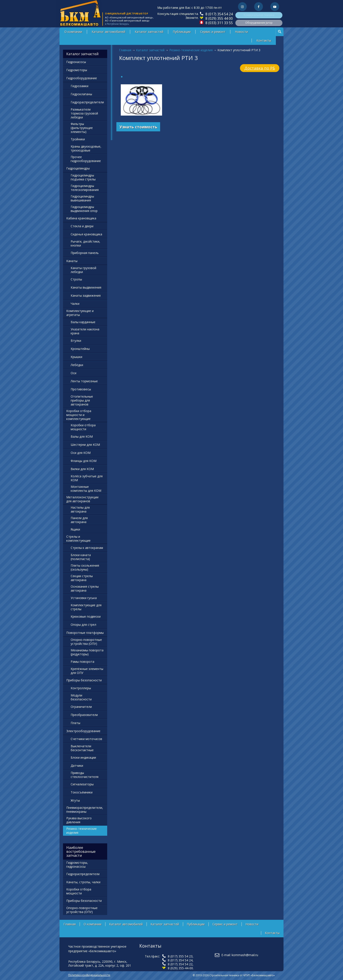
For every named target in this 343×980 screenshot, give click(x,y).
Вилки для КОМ (82, 469)
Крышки (76, 357)
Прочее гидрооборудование (86, 159)
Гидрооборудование (82, 78)
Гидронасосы (76, 62)
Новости (241, 32)
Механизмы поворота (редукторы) (87, 652)
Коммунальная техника (259, 15)
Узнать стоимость (138, 127)
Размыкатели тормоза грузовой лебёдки (84, 113)
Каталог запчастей (149, 32)
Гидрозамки (80, 86)
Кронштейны (80, 349)
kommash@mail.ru (245, 955)
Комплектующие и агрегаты (80, 313)
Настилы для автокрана (80, 509)
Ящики (75, 529)
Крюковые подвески (86, 616)
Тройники (78, 139)
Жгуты (75, 800)
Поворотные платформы (85, 633)
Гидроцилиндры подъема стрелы (83, 177)
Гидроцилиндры (78, 168)
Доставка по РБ (260, 68)
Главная (125, 50)
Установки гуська (84, 598)
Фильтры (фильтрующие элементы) (82, 128)
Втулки (76, 341)
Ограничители (81, 707)
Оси (73, 373)
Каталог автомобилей (108, 32)
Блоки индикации (83, 757)
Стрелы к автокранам (87, 548)
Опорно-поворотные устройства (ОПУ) (86, 642)
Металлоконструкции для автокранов (82, 499)
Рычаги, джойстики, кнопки (85, 243)
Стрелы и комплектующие (78, 538)
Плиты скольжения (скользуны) (85, 567)
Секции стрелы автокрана (82, 578)
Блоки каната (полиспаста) (81, 557)
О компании (73, 32)
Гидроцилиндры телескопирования (85, 188)
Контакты (264, 40)
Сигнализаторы (82, 784)
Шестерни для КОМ (85, 445)
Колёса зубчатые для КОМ (87, 478)
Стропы (76, 279)
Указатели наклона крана (85, 331)
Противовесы (81, 389)
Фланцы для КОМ (84, 461)
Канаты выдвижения (86, 287)
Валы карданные (83, 322)
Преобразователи (84, 715)
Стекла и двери (82, 226)
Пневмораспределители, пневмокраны (85, 810)
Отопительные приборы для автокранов (82, 400)
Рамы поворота (82, 662)
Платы (75, 723)
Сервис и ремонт (213, 32)
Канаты (72, 261)
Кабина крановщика (81, 218)
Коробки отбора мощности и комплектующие (79, 415)
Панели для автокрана (79, 520)
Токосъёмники (82, 792)
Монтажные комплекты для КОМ (86, 489)
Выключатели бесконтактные (82, 748)
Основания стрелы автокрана (85, 588)
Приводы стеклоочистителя (85, 775)
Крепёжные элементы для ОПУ (87, 671)
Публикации (182, 32)
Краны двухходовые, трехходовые (86, 148)
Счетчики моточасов (86, 739)
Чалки (75, 304)
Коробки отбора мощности (83, 427)
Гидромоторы (77, 70)
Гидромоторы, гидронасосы (77, 865)
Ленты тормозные (84, 381)
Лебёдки (77, 365)
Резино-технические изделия (191, 50)
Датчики (77, 766)
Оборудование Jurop (259, 23)
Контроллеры (81, 688)
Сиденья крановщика (86, 234)
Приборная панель (85, 253)
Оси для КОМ (81, 453)
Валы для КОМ (82, 436)
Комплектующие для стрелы (86, 607)
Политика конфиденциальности (89, 975)
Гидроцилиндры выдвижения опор (84, 209)
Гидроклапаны (81, 94)
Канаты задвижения (86, 295)
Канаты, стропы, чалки (83, 882)
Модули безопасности (81, 697)
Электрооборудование (83, 731)
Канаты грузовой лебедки (83, 270)
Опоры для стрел (83, 625)
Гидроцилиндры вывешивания (82, 198)
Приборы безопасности (84, 680)
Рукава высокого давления (79, 820)
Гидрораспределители (87, 102)
